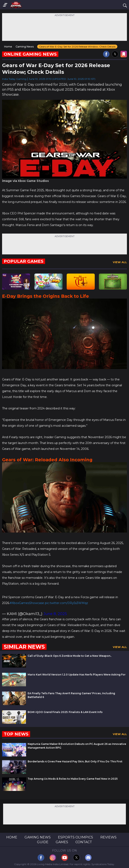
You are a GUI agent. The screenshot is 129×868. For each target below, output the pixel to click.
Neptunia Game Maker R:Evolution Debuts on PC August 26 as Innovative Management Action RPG (77, 746)
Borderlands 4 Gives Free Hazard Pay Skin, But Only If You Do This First (75, 761)
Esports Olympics (76, 837)
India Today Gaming (14, 79)
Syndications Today (103, 864)
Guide (43, 842)
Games (62, 842)
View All (120, 262)
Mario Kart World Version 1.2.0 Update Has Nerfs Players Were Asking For (77, 675)
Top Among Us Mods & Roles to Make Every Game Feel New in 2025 (73, 779)
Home (12, 837)
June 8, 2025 (55, 614)
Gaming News (38, 837)
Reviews (108, 837)
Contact (84, 842)
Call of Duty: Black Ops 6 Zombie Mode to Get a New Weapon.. (70, 656)
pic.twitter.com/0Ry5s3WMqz (66, 603)
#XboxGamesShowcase (27, 603)
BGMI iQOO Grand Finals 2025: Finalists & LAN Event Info (65, 712)
